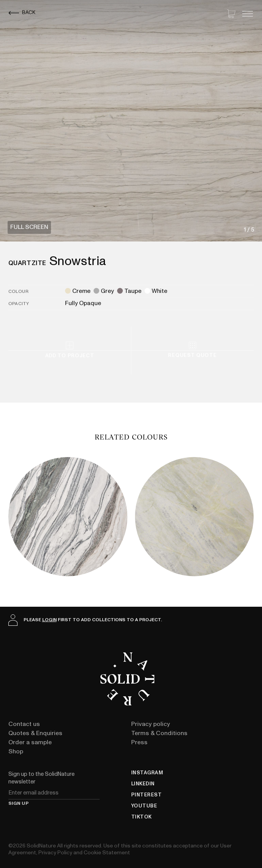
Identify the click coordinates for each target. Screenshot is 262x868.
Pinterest (147, 795)
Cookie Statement (107, 853)
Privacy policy (151, 724)
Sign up (19, 804)
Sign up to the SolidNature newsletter (41, 778)
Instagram (147, 773)
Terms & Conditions (159, 733)
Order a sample (30, 742)
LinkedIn (143, 784)
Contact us (24, 724)
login (49, 620)
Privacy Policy (55, 853)
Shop (16, 751)
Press (139, 742)
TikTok (141, 817)
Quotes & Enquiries (35, 733)
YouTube (144, 806)
